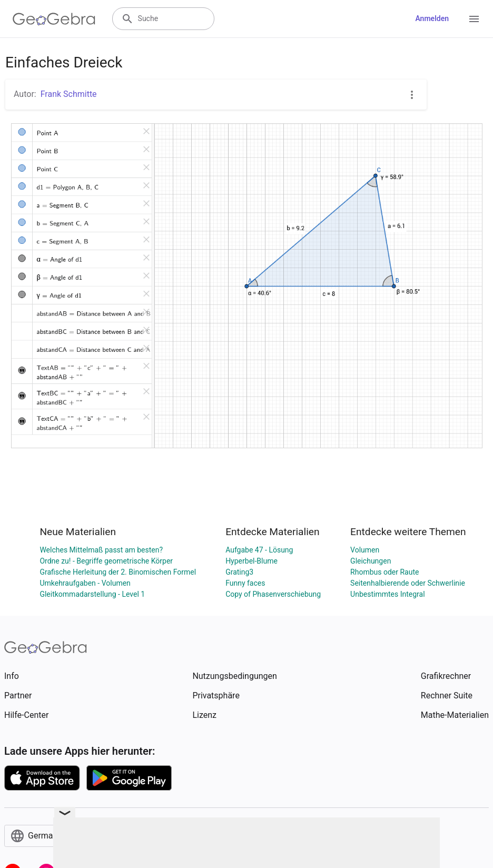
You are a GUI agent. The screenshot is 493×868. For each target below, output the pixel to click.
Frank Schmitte (69, 94)
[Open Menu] (474, 19)
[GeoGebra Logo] (54, 19)
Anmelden (432, 18)
